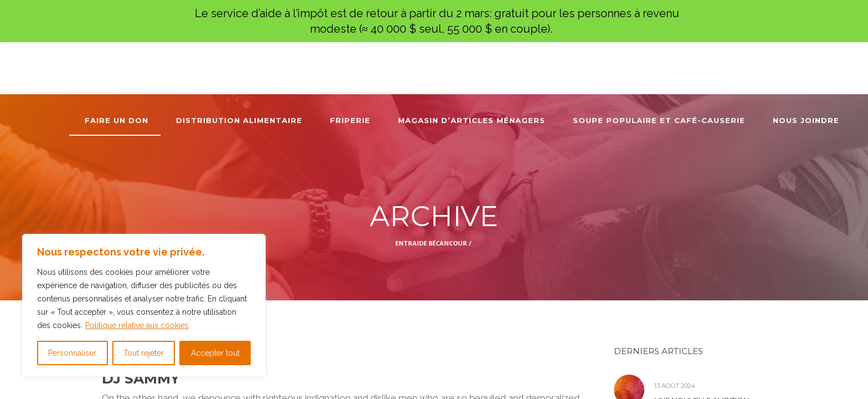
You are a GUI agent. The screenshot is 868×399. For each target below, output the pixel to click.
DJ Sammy (141, 378)
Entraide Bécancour (431, 243)
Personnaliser (72, 353)
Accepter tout (215, 353)
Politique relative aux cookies (137, 325)
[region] (144, 305)
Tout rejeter (144, 353)
